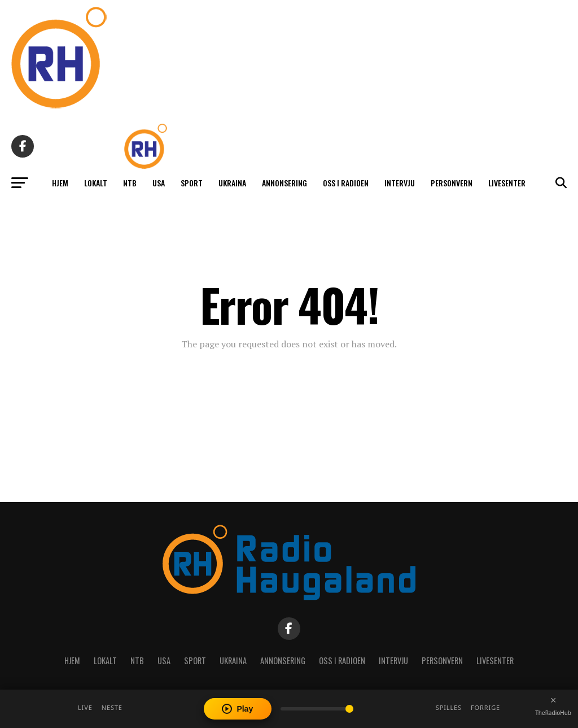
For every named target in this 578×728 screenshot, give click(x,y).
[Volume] (317, 709)
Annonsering (284, 183)
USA (159, 183)
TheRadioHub (553, 713)
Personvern (452, 183)
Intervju (400, 183)
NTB (130, 183)
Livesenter (507, 183)
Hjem (60, 183)
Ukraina (232, 183)
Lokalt (96, 183)
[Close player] (553, 700)
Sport (192, 183)
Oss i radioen (346, 183)
